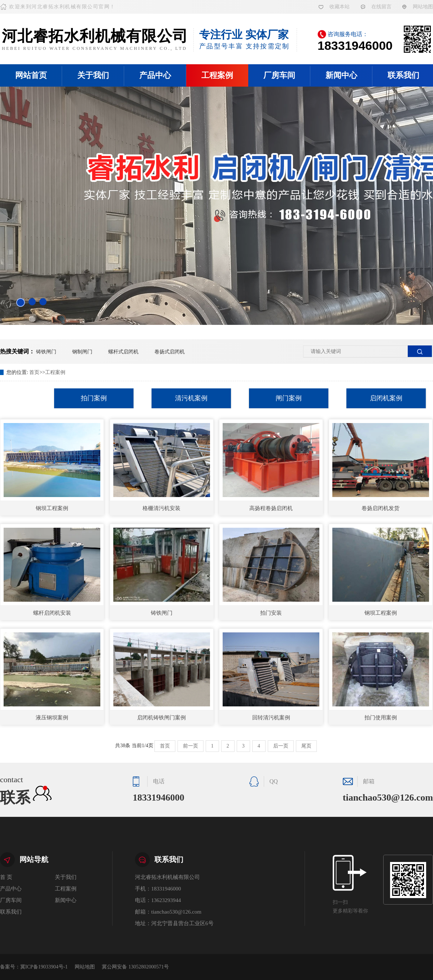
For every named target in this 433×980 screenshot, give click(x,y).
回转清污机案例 (271, 718)
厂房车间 (279, 75)
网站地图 (423, 7)
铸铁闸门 (46, 352)
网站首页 (31, 75)
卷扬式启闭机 (170, 352)
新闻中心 (341, 75)
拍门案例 (94, 398)
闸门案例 (289, 398)
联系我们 (11, 912)
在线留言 (381, 7)
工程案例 (217, 75)
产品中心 (155, 75)
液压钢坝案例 (52, 718)
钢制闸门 (82, 352)
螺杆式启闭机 (123, 352)
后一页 (281, 746)
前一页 (191, 746)
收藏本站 (340, 7)
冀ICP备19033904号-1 (44, 967)
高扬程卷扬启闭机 (271, 508)
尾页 (306, 746)
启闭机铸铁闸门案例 (161, 718)
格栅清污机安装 (161, 508)
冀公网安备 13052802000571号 (135, 967)
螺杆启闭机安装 (52, 613)
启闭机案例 (386, 398)
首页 (34, 372)
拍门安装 (271, 613)
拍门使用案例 (381, 718)
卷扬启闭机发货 (380, 508)
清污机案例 (191, 398)
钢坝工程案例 (52, 508)
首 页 (6, 877)
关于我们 (93, 75)
